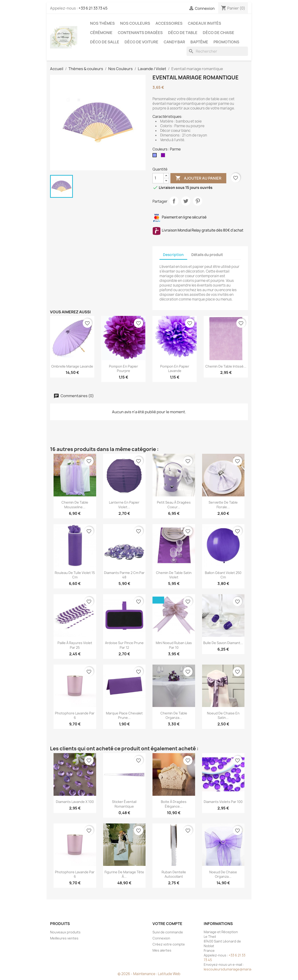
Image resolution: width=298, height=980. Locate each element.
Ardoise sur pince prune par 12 (124, 645)
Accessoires (169, 23)
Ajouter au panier (198, 178)
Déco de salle (105, 42)
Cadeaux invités (205, 23)
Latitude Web (169, 974)
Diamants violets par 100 (223, 802)
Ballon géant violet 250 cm (223, 575)
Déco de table (183, 33)
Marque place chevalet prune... (124, 715)
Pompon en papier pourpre (124, 369)
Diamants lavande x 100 (75, 802)
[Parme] (156, 156)
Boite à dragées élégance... (174, 804)
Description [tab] (173, 255)
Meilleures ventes (64, 938)
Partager (174, 201)
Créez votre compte (169, 944)
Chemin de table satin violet (174, 575)
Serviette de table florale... (223, 505)
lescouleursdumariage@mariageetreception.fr (241, 969)
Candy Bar (174, 42)
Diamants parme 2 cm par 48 (124, 575)
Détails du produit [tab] (207, 255)
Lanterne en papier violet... (124, 505)
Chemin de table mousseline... (75, 505)
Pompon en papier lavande (175, 369)
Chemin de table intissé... (226, 366)
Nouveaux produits (65, 932)
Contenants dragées (140, 33)
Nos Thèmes (102, 23)
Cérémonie (101, 33)
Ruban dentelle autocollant (174, 874)
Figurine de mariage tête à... (124, 874)
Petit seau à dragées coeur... (174, 505)
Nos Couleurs (135, 23)
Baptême (199, 42)
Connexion (161, 938)
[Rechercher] (217, 51)
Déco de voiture (141, 42)
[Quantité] (158, 178)
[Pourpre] (164, 156)
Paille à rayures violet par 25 (75, 645)
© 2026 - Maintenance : (138, 974)
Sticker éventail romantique (124, 804)
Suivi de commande (168, 932)
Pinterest (198, 201)
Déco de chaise (218, 33)
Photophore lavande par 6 (75, 715)
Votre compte (167, 924)
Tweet (186, 201)
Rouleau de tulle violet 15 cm (75, 575)
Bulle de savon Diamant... (223, 643)
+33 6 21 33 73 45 (93, 8)
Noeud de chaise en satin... (223, 715)
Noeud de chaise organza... (223, 874)
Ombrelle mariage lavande (72, 366)
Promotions (226, 42)
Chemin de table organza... (174, 715)
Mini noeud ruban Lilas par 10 (174, 645)
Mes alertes (162, 950)
